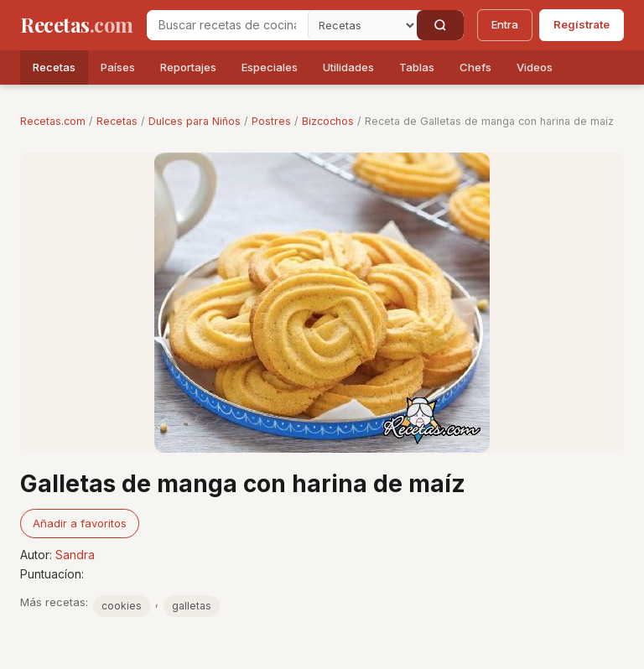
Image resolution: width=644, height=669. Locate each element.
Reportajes (188, 67)
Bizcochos (328, 121)
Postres (271, 121)
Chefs (475, 67)
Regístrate (582, 24)
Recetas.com (53, 121)
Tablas (417, 67)
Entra (505, 24)
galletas (192, 606)
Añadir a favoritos (80, 523)
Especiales (270, 67)
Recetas (54, 67)
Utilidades (348, 67)
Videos (535, 67)
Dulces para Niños (195, 121)
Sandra (75, 555)
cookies (122, 606)
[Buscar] (440, 25)
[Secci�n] (362, 25)
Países (118, 67)
